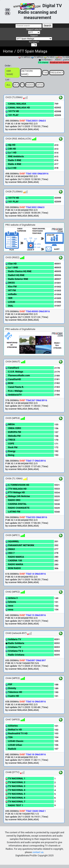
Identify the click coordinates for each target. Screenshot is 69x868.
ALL (8, 85)
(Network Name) (27, 73)
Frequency (57, 73)
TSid (45, 73)
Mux (16, 85)
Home (8, 51)
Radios (30, 85)
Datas (40, 85)
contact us (38, 852)
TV (22, 85)
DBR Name (10, 73)
